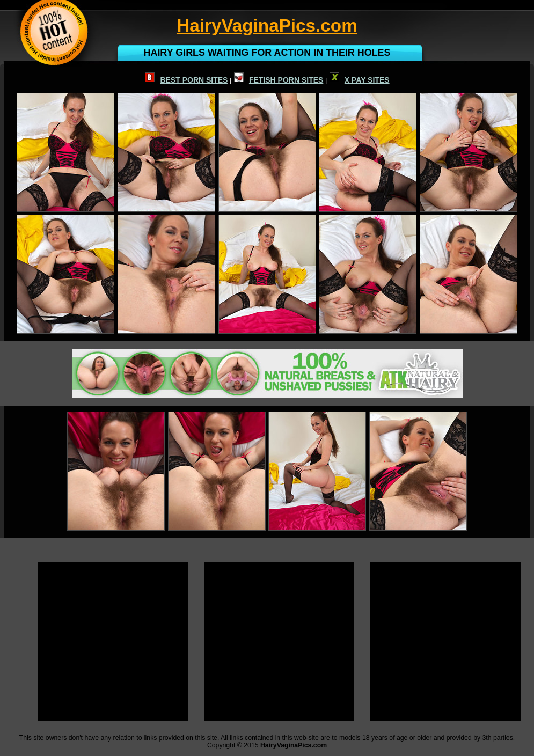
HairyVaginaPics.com (294, 745)
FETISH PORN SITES (279, 80)
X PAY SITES (360, 80)
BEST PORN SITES (186, 80)
